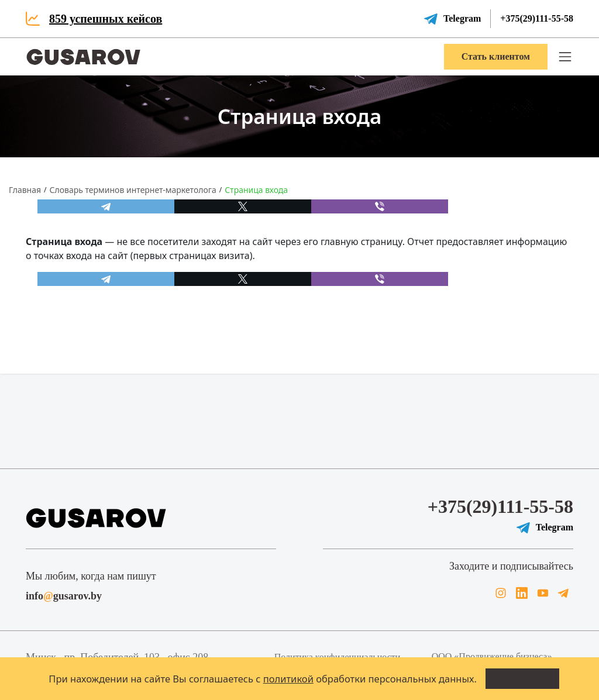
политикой (288, 679)
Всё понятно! (522, 678)
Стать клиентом (496, 56)
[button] (565, 57)
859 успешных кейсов (106, 19)
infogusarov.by (64, 596)
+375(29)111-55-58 (537, 18)
